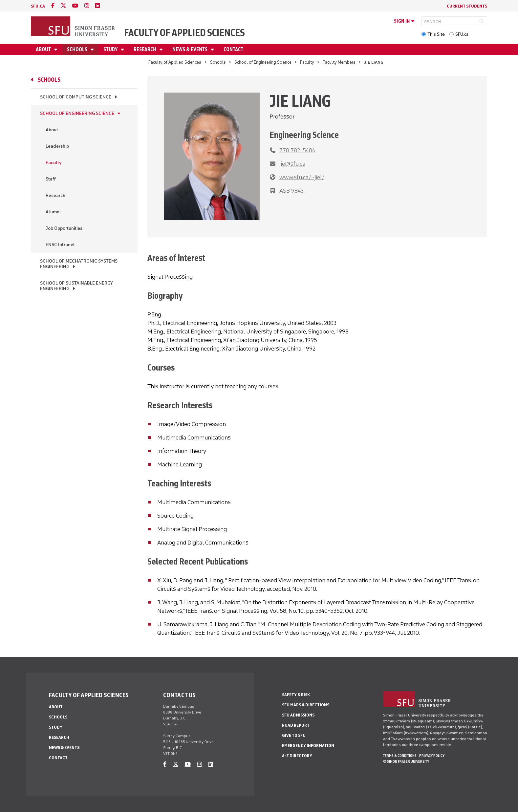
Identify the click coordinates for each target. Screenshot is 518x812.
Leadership (57, 146)
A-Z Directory (297, 756)
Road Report (296, 725)
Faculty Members (339, 62)
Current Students (467, 6)
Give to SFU (294, 735)
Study (111, 49)
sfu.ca (38, 6)
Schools (78, 49)
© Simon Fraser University (406, 761)
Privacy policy (432, 756)
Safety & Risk (296, 695)
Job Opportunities (64, 228)
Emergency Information (308, 746)
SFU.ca (462, 34)
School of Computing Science (76, 97)
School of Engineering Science (263, 62)
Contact (233, 49)
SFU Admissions (298, 715)
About (44, 49)
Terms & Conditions (400, 756)
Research (145, 49)
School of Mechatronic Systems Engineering (79, 264)
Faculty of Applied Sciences (184, 33)
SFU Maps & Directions (306, 705)
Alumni (53, 212)
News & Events (190, 49)
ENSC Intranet (60, 245)
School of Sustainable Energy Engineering (76, 286)
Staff (51, 179)
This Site (436, 34)
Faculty (307, 62)
